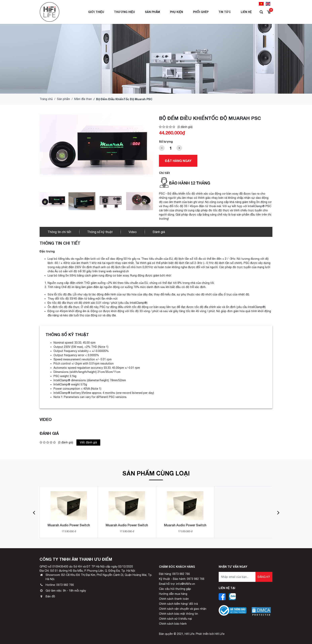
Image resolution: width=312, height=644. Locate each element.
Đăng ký (264, 577)
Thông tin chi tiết (59, 232)
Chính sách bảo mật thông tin (178, 614)
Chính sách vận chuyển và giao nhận (183, 609)
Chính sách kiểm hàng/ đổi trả (178, 604)
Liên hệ (246, 12)
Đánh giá (159, 232)
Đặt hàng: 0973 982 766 (174, 574)
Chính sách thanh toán (174, 599)
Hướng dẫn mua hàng (173, 594)
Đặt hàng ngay (178, 161)
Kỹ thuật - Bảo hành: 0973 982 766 (182, 579)
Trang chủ (46, 99)
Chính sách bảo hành (173, 624)
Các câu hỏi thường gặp (175, 589)
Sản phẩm (152, 12)
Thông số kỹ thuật (100, 232)
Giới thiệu (96, 12)
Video (133, 232)
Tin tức (225, 12)
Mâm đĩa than (83, 99)
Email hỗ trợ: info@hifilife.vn (177, 584)
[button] (34, 512)
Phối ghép (201, 12)
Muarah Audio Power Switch (69, 525)
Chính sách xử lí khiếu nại (175, 619)
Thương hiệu (124, 12)
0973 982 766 (65, 585)
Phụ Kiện (176, 12)
